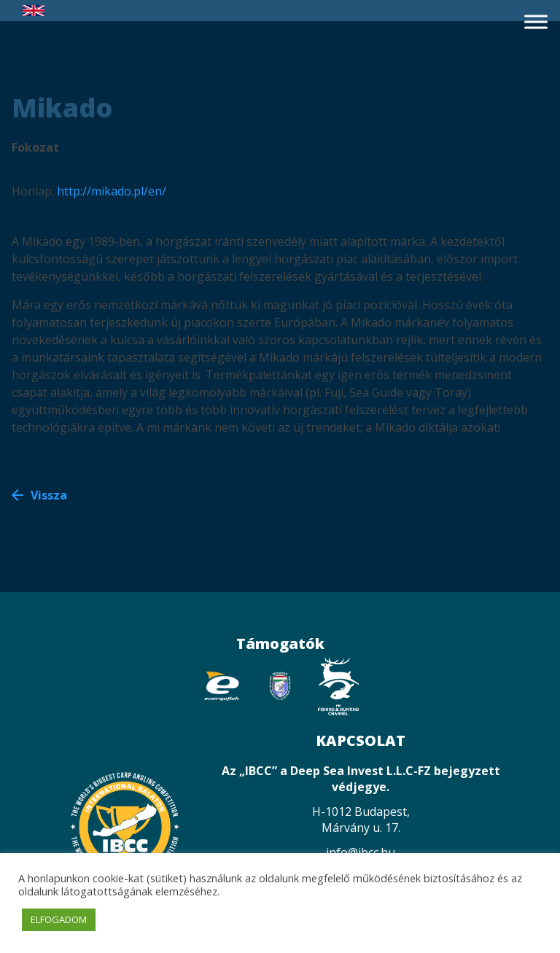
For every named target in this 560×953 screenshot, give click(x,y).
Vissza (49, 495)
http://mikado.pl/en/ (112, 191)
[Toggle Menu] (536, 22)
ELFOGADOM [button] (59, 919)
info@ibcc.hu (361, 852)
